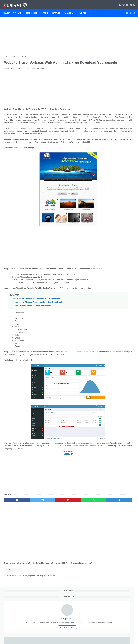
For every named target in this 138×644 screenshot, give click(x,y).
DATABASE (48, 480)
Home (54, 636)
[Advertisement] (48, 33)
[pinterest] (48, 526)
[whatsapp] (65, 526)
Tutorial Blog (107, 196)
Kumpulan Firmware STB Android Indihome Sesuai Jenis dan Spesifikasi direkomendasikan (115, 109)
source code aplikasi (123, 183)
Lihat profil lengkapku (117, 63)
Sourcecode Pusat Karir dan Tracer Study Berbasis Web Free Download (39, 322)
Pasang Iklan (71, 9)
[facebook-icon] (118, 3)
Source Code (33, 9)
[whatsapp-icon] (133, 3)
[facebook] (13, 526)
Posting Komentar (37, 72)
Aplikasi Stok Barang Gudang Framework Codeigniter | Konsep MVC (115, 139)
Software (57, 9)
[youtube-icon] (126, 3)
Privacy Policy (81, 636)
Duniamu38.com (72, 640)
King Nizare (117, 46)
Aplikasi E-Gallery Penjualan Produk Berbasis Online (32, 326)
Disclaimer (70, 636)
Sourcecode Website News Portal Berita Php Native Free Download (37, 319)
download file (118, 175)
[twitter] (30, 526)
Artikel (46, 9)
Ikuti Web (84, 9)
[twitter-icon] (122, 3)
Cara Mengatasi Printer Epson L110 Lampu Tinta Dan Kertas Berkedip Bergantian (116, 128)
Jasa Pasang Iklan (109, 179)
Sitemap (124, 179)
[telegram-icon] (129, 3)
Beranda (8, 9)
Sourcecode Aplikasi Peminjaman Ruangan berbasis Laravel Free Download (116, 342)
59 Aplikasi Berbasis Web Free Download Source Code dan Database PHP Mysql (114, 150)
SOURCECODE (48, 477)
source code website (110, 188)
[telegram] (82, 526)
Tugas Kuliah (107, 192)
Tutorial (19, 9)
